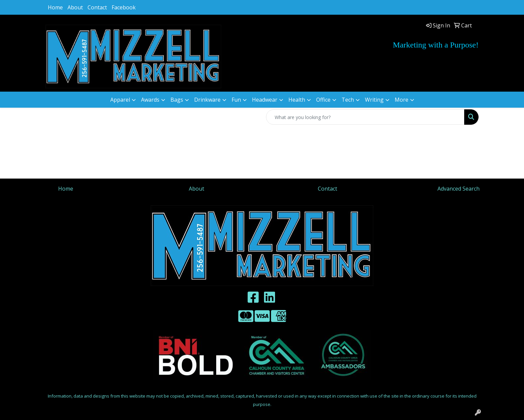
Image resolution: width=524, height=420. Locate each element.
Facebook (124, 7)
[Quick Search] (365, 117)
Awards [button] (150, 100)
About (75, 7)
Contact (97, 7)
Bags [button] (177, 100)
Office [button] (323, 100)
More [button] (402, 100)
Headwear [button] (265, 100)
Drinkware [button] (207, 100)
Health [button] (297, 100)
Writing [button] (374, 100)
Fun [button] (236, 100)
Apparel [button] (120, 100)
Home (55, 7)
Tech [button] (348, 100)
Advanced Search (458, 189)
